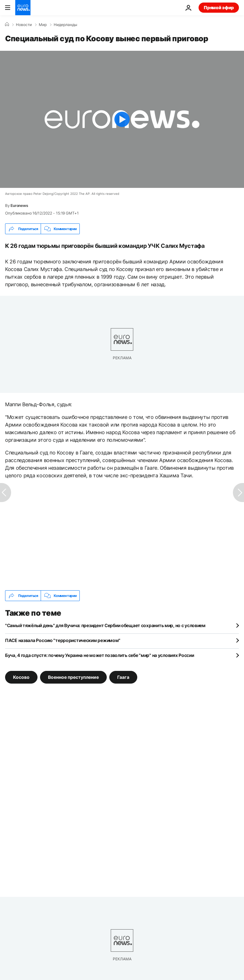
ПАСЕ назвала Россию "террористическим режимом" (63, 640)
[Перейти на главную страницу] (23, 8)
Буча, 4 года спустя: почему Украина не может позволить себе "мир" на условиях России (99, 655)
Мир (43, 25)
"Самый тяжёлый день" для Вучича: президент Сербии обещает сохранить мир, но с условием (105, 625)
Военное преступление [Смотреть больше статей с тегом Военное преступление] (73, 677)
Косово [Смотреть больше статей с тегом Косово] (21, 677)
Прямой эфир (219, 7)
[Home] (7, 24)
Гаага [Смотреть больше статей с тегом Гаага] (123, 677)
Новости (24, 25)
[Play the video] (122, 119)
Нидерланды (65, 25)
